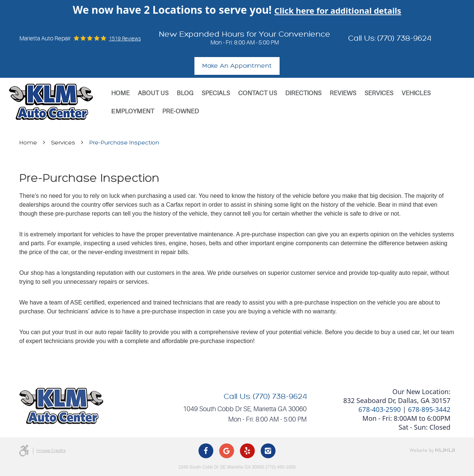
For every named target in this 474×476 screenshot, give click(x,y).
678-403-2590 (380, 409)
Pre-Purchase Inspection (124, 143)
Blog (185, 93)
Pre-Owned (181, 111)
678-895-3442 (429, 409)
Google (227, 451)
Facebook (206, 451)
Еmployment (132, 111)
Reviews (343, 93)
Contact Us (258, 93)
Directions (303, 93)
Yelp (247, 451)
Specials (216, 93)
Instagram (268, 451)
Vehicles (416, 93)
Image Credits (51, 451)
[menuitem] (120, 93)
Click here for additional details (338, 10)
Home (120, 93)
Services (379, 93)
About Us (153, 93)
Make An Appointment (237, 66)
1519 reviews (125, 39)
